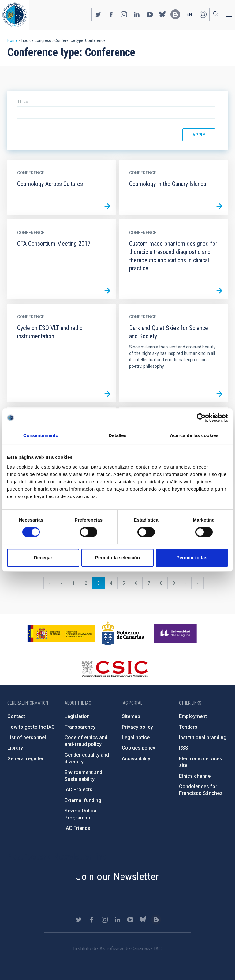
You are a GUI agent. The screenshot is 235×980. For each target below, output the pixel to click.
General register (26, 759)
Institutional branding (203, 737)
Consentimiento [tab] (41, 435)
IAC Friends (77, 828)
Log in (203, 14)
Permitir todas (192, 558)
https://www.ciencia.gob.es (61, 633)
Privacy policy (137, 727)
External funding (83, 800)
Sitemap (131, 716)
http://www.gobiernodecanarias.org (123, 633)
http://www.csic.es (115, 669)
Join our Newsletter (117, 876)
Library (15, 748)
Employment (193, 716)
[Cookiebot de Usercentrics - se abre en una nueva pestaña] (201, 418)
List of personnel (27, 737)
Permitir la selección (117, 558)
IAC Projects (78, 790)
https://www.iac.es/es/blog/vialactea (175, 14)
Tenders (188, 727)
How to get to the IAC (31, 727)
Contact (16, 716)
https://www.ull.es (176, 633)
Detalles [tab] (117, 435)
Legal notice (136, 737)
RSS (184, 748)
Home (13, 40)
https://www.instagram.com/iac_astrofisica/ (124, 14)
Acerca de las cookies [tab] (194, 435)
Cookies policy (138, 748)
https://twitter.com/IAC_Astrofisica (98, 14)
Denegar (43, 558)
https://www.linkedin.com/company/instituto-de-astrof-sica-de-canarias (137, 14)
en (189, 14)
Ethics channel (195, 776)
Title (22, 101)
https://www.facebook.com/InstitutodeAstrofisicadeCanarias (111, 14)
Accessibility (136, 759)
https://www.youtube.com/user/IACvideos (150, 14)
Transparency (80, 727)
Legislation (77, 716)
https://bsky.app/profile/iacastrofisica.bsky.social (162, 14)
